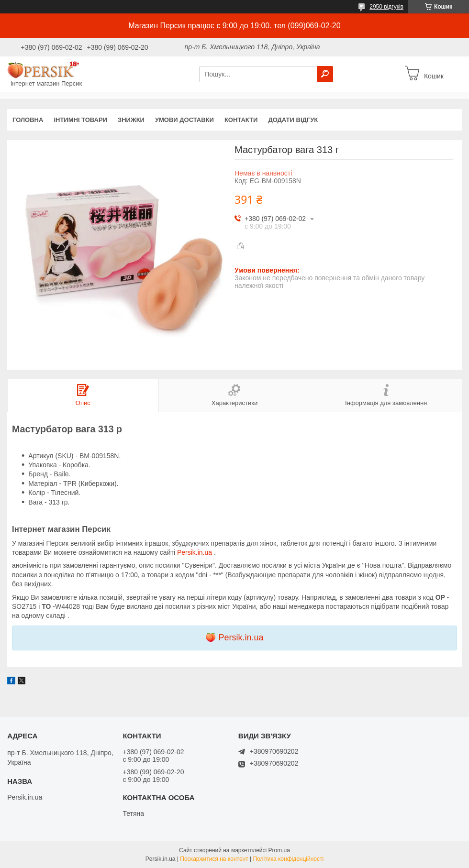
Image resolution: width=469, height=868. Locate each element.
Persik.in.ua (195, 552)
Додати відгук (293, 120)
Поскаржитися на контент (214, 859)
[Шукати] (325, 74)
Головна (28, 120)
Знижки (131, 120)
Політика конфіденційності (289, 859)
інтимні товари (80, 120)
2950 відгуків (386, 7)
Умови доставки (184, 120)
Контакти (241, 120)
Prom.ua (279, 850)
